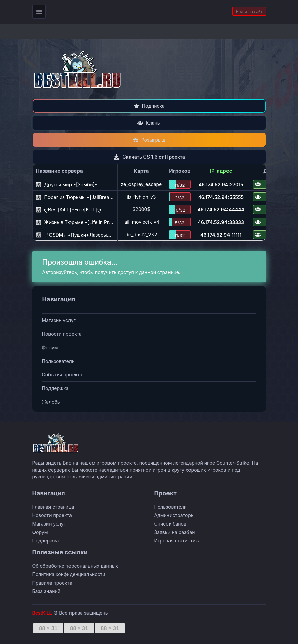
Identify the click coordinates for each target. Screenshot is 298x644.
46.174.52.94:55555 (221, 197)
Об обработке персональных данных (75, 566)
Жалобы (52, 402)
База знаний (46, 591)
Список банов (170, 524)
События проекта (62, 375)
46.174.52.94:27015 (221, 185)
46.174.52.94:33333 (221, 222)
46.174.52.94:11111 (221, 235)
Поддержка (55, 388)
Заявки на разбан (175, 532)
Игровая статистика (177, 541)
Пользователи (58, 361)
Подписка (149, 106)
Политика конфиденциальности (69, 574)
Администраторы (174, 515)
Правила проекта (52, 583)
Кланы (149, 123)
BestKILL (42, 613)
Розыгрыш (149, 140)
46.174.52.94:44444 (221, 210)
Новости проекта (62, 334)
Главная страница (53, 507)
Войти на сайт (249, 11)
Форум (50, 347)
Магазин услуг (59, 320)
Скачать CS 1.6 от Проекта (149, 157)
